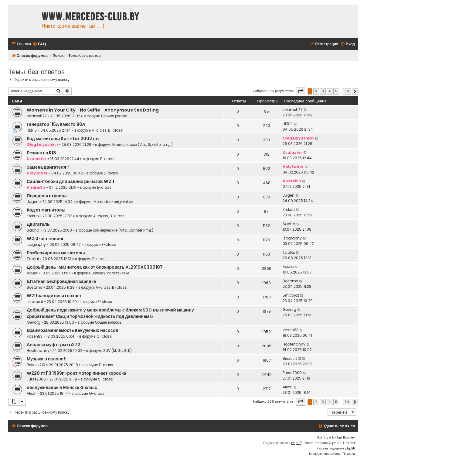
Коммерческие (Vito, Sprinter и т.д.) (143, 145)
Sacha (33, 230)
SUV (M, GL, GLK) (117, 351)
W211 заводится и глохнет (54, 296)
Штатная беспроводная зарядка (61, 281)
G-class (97, 393)
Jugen (33, 202)
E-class (107, 159)
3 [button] (323, 91)
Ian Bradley (346, 437)
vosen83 (35, 336)
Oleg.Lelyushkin (42, 145)
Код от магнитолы (46, 210)
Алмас (32, 273)
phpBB (296, 443)
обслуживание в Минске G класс (62, 387)
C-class (104, 336)
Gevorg (34, 322)
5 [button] (336, 91)
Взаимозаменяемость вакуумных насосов (73, 330)
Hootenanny (38, 351)
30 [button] (347, 91)
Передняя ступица (47, 196)
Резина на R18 (41, 153)
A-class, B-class (107, 130)
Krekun (33, 216)
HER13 (32, 130)
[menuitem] (39, 44)
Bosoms (34, 287)
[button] (301, 91)
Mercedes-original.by (113, 202)
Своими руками (114, 116)
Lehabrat (35, 302)
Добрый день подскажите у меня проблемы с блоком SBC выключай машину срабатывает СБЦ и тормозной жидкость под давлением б (110, 313)
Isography (36, 244)
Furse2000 (36, 379)
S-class (105, 379)
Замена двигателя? (48, 167)
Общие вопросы (109, 322)
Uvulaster (37, 159)
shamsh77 (37, 116)
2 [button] (316, 91)
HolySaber (37, 173)
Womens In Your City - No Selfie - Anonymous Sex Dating (93, 110)
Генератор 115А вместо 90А (56, 124)
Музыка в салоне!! (47, 359)
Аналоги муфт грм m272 (53, 345)
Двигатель (38, 224)
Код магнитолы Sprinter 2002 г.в (63, 139)
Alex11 (32, 393)
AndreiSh (36, 187)
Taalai (33, 259)
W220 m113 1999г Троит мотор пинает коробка (76, 373)
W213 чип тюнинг (45, 239)
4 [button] (330, 91)
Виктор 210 (36, 365)
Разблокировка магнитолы (56, 253)
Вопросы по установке (110, 273)
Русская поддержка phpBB (336, 448)
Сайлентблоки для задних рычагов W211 (70, 181)
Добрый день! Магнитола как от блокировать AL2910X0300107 (95, 267)
